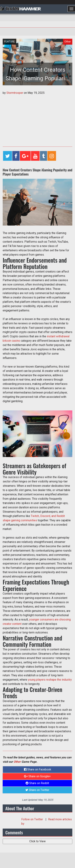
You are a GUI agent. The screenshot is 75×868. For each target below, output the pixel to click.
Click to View (37, 841)
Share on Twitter (37, 790)
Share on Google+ (37, 776)
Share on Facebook (38, 769)
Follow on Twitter (32, 819)
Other (17, 762)
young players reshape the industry (50, 680)
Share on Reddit (37, 783)
